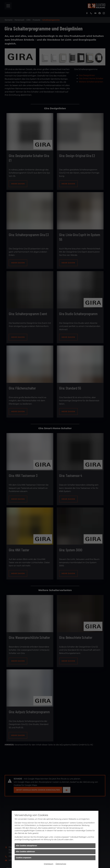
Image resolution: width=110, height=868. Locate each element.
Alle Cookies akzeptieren (27, 846)
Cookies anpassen (24, 858)
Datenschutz (61, 864)
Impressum (49, 864)
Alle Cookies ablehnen (25, 852)
